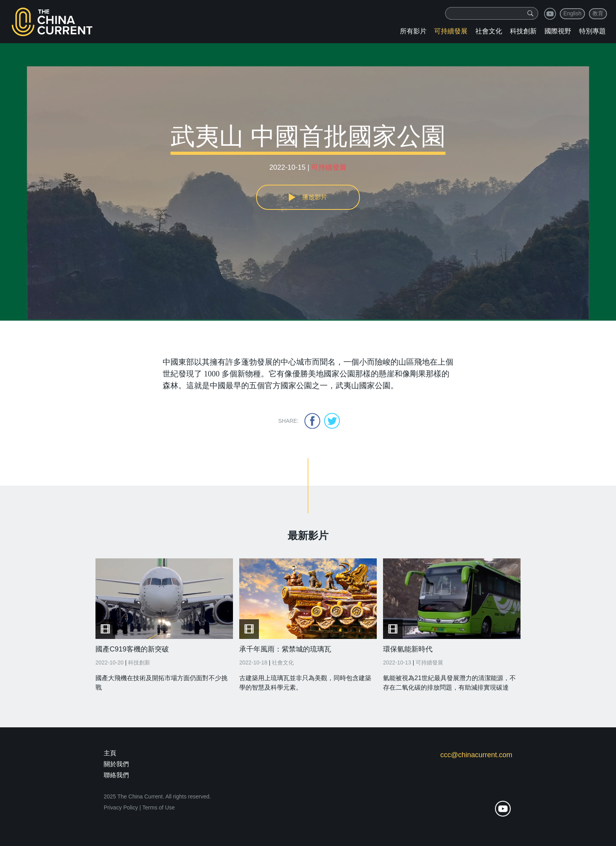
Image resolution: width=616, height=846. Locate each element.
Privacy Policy (121, 807)
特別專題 (592, 31)
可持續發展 (451, 31)
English (572, 13)
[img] (530, 13)
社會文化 (489, 31)
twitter (332, 421)
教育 (598, 13)
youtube (550, 14)
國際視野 (558, 31)
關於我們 (116, 764)
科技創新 (523, 31)
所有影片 (413, 31)
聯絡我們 (116, 775)
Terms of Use (158, 807)
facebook (312, 421)
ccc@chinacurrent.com (476, 755)
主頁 (110, 753)
